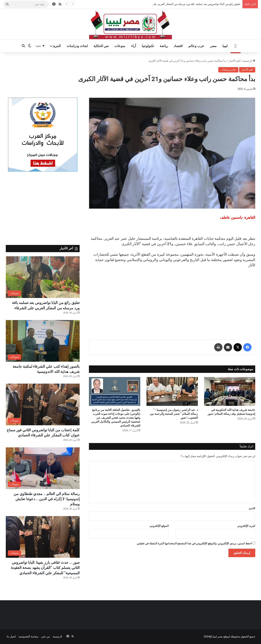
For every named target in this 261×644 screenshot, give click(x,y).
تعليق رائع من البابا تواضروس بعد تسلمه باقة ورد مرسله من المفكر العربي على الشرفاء (191, 4)
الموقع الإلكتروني (159, 526)
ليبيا (225, 46)
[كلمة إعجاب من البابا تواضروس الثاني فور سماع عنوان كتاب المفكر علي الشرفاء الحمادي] (43, 404)
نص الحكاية (101, 46)
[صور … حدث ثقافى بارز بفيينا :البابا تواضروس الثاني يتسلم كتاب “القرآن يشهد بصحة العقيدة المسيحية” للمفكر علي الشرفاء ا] (43, 537)
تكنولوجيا (148, 46)
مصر (213, 46)
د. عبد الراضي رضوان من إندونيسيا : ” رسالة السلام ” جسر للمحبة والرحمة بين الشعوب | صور (174, 414)
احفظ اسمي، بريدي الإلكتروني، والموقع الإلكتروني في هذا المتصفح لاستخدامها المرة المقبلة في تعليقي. (194, 543)
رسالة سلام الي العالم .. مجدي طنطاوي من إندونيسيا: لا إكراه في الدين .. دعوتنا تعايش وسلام (47, 499)
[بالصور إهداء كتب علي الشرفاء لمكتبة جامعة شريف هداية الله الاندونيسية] (43, 341)
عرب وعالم (196, 46)
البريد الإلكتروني (246, 526)
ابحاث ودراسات (77, 46)
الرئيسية (249, 61)
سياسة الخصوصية (28, 636)
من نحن (46, 636)
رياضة (164, 46)
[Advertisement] (172, 300)
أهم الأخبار (235, 61)
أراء (133, 46)
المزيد (57, 46)
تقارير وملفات (228, 70)
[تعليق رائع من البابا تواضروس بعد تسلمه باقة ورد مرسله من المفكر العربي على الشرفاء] (43, 277)
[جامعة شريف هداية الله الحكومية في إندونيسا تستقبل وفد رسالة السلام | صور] (230, 391)
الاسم (252, 508)
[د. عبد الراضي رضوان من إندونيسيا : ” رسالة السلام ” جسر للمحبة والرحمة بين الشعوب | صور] (172, 391)
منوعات (120, 46)
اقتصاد (178, 46)
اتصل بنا (11, 636)
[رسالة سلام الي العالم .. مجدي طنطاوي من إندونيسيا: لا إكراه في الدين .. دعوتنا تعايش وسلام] (43, 468)
